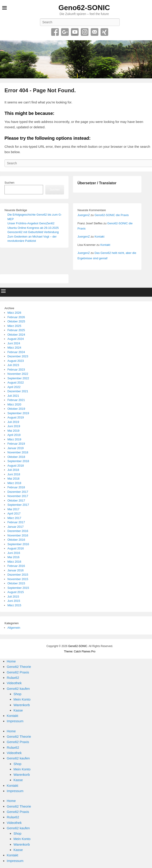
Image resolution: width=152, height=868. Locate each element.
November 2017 (18, 496)
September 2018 (18, 461)
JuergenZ (84, 215)
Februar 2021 (16, 400)
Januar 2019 (15, 448)
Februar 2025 (16, 330)
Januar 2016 (15, 570)
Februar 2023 (16, 370)
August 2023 (16, 361)
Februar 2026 (16, 317)
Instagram (85, 32)
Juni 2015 (14, 601)
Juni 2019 (14, 426)
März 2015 (14, 605)
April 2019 (14, 435)
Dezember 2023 (18, 356)
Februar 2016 (16, 566)
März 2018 (14, 483)
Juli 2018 (13, 470)
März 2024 (14, 348)
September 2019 (18, 413)
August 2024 (16, 339)
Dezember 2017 (18, 492)
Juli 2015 (13, 597)
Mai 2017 (13, 509)
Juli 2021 (13, 396)
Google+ (65, 32)
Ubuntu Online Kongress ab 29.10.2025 (33, 228)
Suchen (9, 183)
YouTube (75, 32)
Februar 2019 (16, 444)
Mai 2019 (13, 431)
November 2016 (18, 535)
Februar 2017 (16, 522)
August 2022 (16, 383)
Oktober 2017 (16, 500)
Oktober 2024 (16, 335)
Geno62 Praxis (18, 672)
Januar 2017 (15, 527)
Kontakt (99, 237)
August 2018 (16, 466)
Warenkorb (22, 705)
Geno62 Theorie (19, 667)
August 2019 (16, 417)
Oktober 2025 (16, 321)
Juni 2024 (14, 343)
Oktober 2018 (16, 457)
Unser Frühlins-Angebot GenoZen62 (31, 223)
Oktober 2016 (16, 540)
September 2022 (18, 378)
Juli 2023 (13, 365)
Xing (104, 32)
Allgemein (14, 628)
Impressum (15, 721)
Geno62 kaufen (18, 689)
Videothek (14, 683)
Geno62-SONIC (84, 8)
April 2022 (14, 387)
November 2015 (18, 579)
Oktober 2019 (16, 409)
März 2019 (14, 439)
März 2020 (14, 404)
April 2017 (14, 513)
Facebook (55, 32)
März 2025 (14, 326)
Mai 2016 (13, 557)
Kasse (18, 710)
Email (95, 32)
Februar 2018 (16, 487)
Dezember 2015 (18, 575)
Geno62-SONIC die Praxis (112, 215)
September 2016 (18, 544)
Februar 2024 (16, 352)
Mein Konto (22, 699)
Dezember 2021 (18, 391)
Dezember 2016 (18, 531)
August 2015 (16, 592)
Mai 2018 (13, 479)
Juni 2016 (14, 553)
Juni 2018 (14, 474)
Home (11, 661)
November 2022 (18, 374)
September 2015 (18, 588)
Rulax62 (13, 678)
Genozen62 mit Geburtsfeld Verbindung (33, 232)
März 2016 (14, 562)
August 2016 (16, 548)
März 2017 (14, 518)
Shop (17, 694)
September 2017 (18, 505)
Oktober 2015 (16, 583)
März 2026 (14, 313)
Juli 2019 (13, 422)
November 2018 (18, 452)
